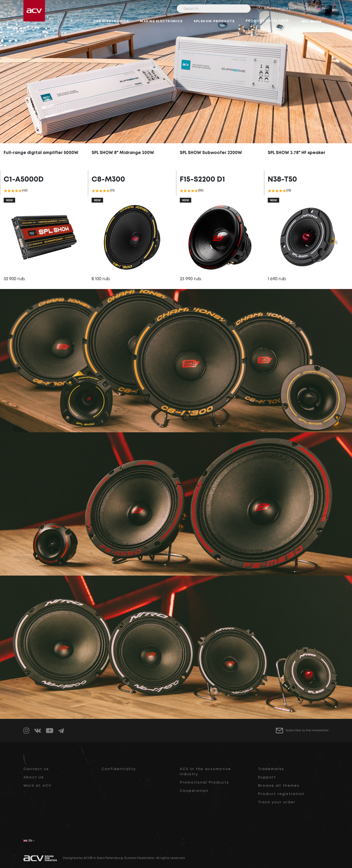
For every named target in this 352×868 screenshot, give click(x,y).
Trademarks (271, 769)
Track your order (277, 802)
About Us (34, 777)
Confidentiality (119, 769)
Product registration (281, 794)
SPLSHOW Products (214, 21)
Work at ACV (37, 786)
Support (267, 777)
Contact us (36, 769)
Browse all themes (279, 786)
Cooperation (194, 791)
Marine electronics (161, 21)
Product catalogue (267, 21)
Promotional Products (204, 783)
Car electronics (111, 21)
